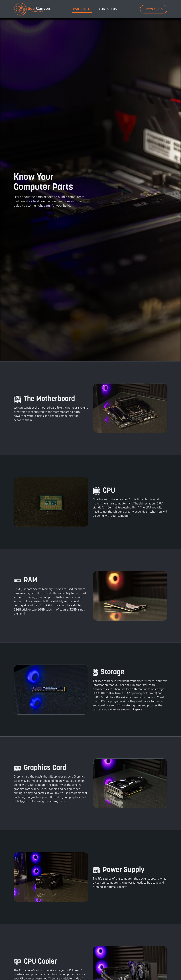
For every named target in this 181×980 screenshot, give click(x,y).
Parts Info (82, 9)
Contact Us (108, 9)
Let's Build (154, 9)
